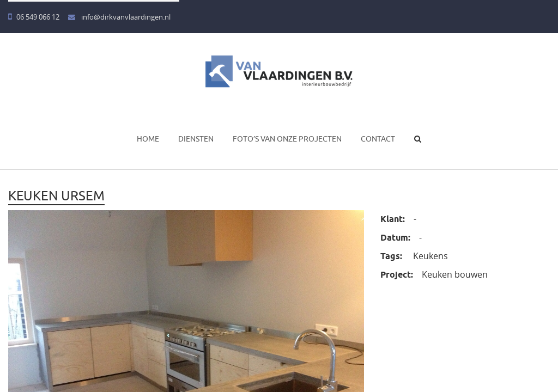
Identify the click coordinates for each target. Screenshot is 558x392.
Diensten (196, 139)
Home (148, 139)
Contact (378, 139)
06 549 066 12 (34, 17)
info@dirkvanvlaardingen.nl (119, 17)
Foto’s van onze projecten (287, 139)
